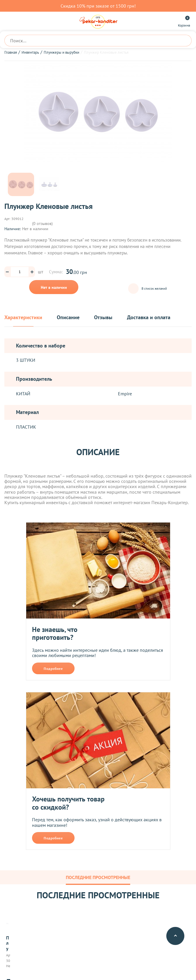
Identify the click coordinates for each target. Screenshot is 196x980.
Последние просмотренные (98, 877)
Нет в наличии (54, 287)
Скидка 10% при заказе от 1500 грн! (98, 6)
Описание (68, 318)
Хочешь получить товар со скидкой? (68, 803)
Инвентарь (30, 52)
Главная (11, 52)
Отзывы (103, 318)
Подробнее (53, 669)
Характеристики (23, 318)
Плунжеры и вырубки (61, 52)
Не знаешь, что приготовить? (55, 634)
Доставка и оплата (149, 318)
